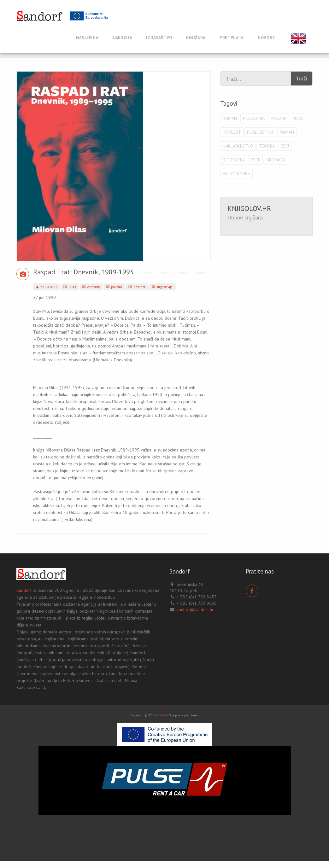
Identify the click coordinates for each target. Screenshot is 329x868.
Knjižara (196, 38)
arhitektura (236, 174)
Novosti (267, 38)
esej (285, 146)
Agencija (122, 38)
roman (230, 118)
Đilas (69, 287)
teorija (267, 146)
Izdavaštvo (159, 38)
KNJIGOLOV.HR (249, 208)
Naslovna (87, 38)
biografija (234, 160)
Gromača (276, 160)
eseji (256, 160)
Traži (302, 78)
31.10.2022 (46, 287)
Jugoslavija (162, 287)
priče (298, 118)
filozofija (254, 118)
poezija (279, 118)
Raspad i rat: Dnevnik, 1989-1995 (83, 272)
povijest (137, 287)
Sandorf (24, 590)
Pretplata (232, 38)
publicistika (260, 132)
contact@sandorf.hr (195, 609)
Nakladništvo (238, 146)
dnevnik (90, 287)
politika (114, 287)
